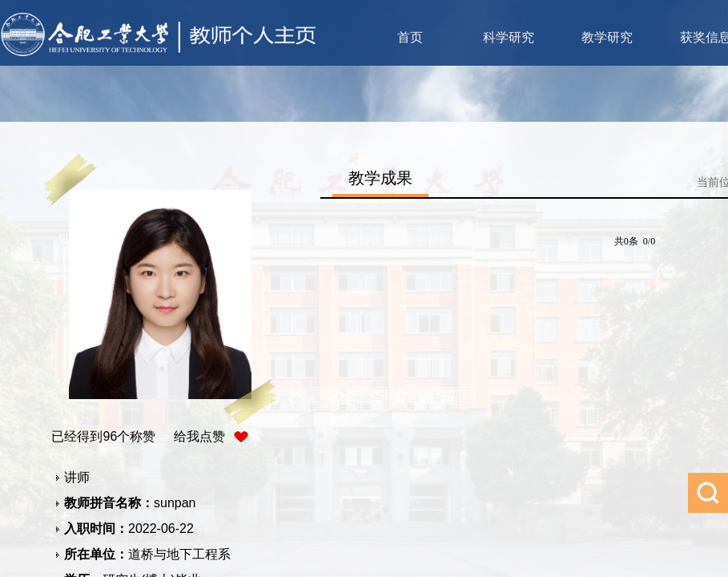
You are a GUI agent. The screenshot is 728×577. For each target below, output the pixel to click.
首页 (410, 37)
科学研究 (509, 37)
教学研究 (607, 37)
